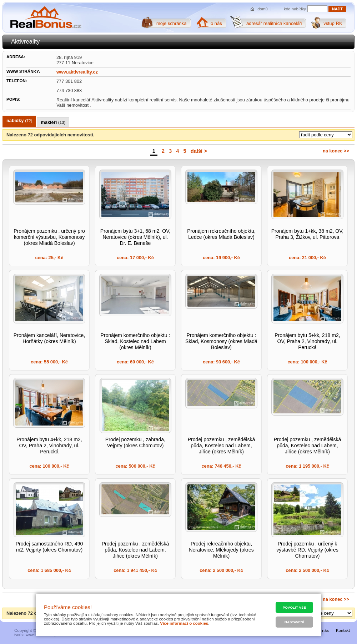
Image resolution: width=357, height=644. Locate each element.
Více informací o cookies (184, 623)
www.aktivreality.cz (77, 72)
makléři (53, 122)
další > (199, 151)
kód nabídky (295, 9)
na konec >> (336, 151)
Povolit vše (294, 607)
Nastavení (294, 622)
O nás (323, 630)
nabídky (19, 120)
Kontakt (343, 630)
